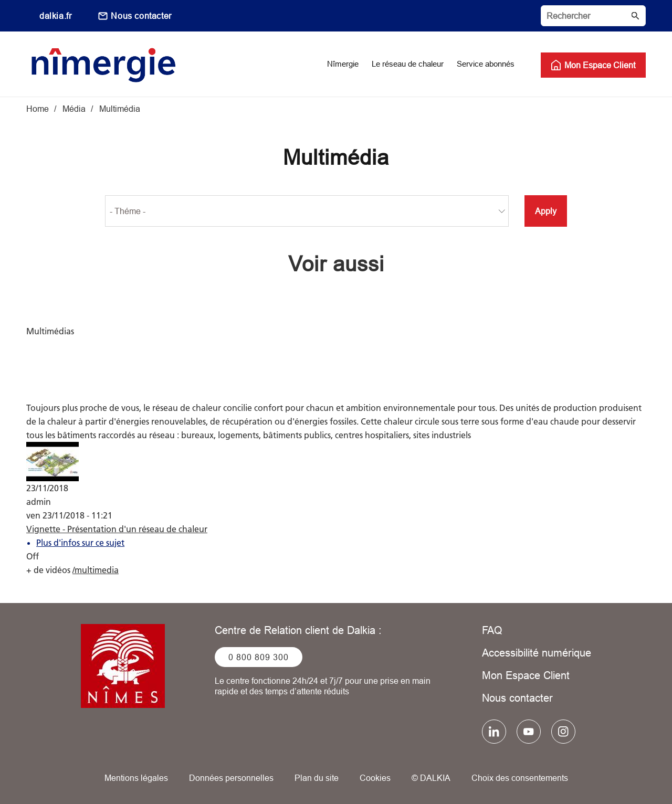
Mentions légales (136, 778)
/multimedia (96, 570)
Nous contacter (141, 16)
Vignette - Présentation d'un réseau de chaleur (117, 529)
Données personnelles (231, 778)
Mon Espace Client (526, 675)
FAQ (492, 630)
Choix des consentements (520, 778)
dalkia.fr (55, 16)
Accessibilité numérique (537, 653)
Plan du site (317, 778)
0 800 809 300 (259, 657)
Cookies (375, 778)
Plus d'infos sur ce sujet (80, 543)
